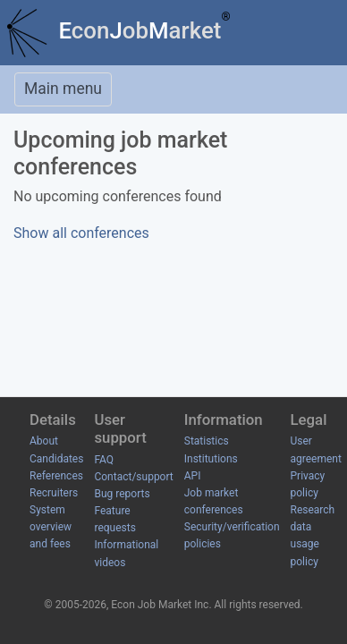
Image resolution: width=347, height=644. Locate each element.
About (44, 441)
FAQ (104, 460)
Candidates (56, 459)
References (56, 476)
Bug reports (122, 494)
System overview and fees (51, 527)
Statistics (207, 441)
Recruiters (54, 493)
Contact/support (133, 477)
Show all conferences (81, 233)
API (193, 476)
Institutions (211, 459)
